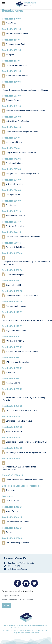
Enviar (7, 606)
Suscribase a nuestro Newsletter (17, 591)
